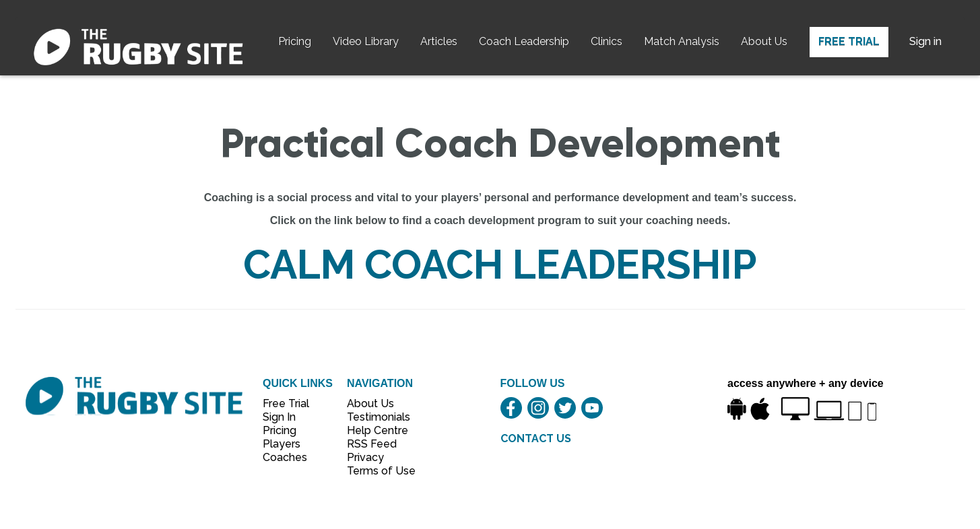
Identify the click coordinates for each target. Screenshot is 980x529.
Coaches (285, 457)
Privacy (365, 457)
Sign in (925, 41)
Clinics (607, 41)
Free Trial (849, 41)
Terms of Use (374, 471)
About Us (764, 41)
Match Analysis (682, 41)
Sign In (279, 417)
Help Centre (374, 430)
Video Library (366, 41)
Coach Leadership (524, 41)
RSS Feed (373, 444)
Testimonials (374, 417)
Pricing (295, 41)
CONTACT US (536, 438)
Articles (439, 41)
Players (282, 444)
